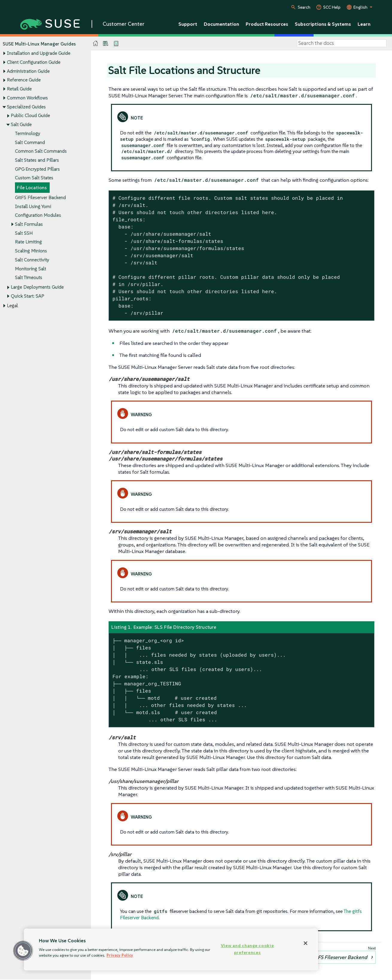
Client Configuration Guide (34, 62)
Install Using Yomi (33, 206)
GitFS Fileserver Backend (40, 197)
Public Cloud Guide (30, 116)
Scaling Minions (31, 251)
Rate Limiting (28, 242)
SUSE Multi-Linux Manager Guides (39, 44)
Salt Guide (21, 124)
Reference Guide (24, 80)
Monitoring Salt (31, 269)
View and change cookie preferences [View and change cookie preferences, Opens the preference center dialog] (247, 949)
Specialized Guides (26, 107)
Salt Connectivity (32, 260)
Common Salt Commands (41, 151)
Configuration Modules (38, 215)
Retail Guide (19, 89)
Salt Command (30, 142)
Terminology (28, 133)
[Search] (342, 43)
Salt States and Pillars (37, 160)
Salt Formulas (29, 224)
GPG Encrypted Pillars (37, 169)
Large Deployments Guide (37, 287)
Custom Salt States (34, 178)
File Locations (32, 188)
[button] (23, 951)
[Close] (306, 943)
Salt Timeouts (29, 278)
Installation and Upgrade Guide (39, 53)
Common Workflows (27, 98)
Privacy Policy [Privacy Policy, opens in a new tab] (120, 955)
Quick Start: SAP (28, 296)
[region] (171, 949)
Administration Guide (28, 71)
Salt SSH (24, 233)
